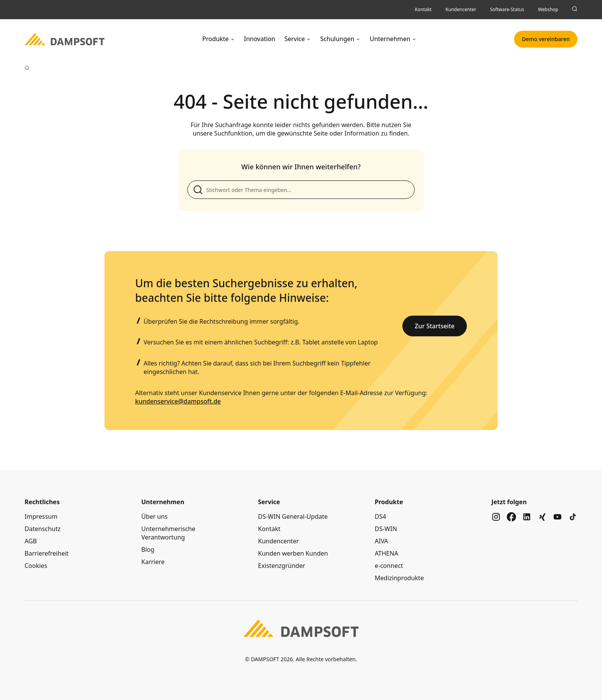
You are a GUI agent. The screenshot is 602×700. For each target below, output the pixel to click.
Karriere (153, 562)
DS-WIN (386, 529)
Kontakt (269, 529)
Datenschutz (43, 529)
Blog (148, 549)
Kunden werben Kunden (293, 553)
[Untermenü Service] (309, 39)
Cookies (36, 566)
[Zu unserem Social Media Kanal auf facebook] (511, 517)
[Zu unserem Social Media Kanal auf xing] (542, 517)
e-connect (389, 566)
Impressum (41, 516)
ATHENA (386, 553)
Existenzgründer (282, 566)
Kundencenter (278, 541)
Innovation (260, 39)
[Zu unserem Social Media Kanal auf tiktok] (573, 517)
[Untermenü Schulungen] (358, 39)
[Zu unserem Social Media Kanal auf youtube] (557, 517)
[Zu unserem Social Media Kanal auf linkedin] (527, 517)
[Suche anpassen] (301, 190)
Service (295, 39)
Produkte (216, 39)
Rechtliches (42, 502)
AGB (31, 541)
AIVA (381, 541)
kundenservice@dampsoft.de (178, 401)
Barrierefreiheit (47, 553)
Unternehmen (390, 39)
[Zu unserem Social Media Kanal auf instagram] (496, 517)
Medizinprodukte (399, 578)
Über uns (155, 516)
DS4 (380, 516)
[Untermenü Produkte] (233, 39)
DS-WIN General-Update (293, 516)
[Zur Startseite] (27, 68)
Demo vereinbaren (546, 39)
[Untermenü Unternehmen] (414, 39)
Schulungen (337, 39)
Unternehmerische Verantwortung (168, 533)
